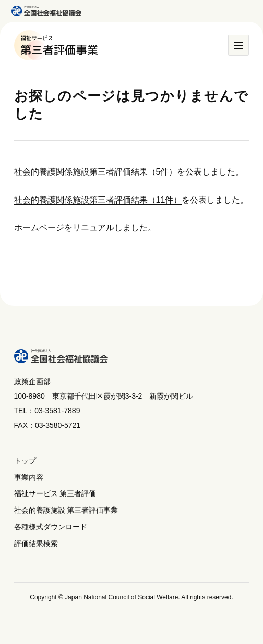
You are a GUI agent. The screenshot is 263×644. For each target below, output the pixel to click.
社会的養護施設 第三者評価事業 (66, 510)
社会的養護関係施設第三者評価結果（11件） (98, 200)
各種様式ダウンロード (51, 527)
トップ (25, 461)
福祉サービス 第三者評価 (55, 493)
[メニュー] (238, 45)
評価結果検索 (36, 543)
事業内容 (29, 477)
